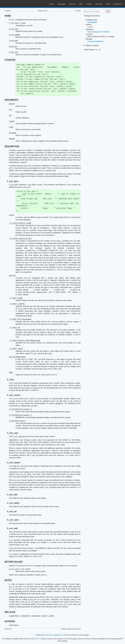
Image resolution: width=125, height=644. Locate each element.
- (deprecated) (20, 319)
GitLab (89, 4)
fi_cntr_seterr (13, 520)
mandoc (61, 635)
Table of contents (92, 45)
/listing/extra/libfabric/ (95, 41)
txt (96, 50)
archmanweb (49, 635)
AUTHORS (10, 621)
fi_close (11, 379)
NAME (8, 16)
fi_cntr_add (13, 41)
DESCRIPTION (12, 146)
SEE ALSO (10, 612)
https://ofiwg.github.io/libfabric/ (99, 32)
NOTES (8, 580)
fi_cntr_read (14, 29)
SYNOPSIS (10, 60)
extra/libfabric (92, 22)
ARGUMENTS (11, 100)
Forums (72, 4)
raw (100, 50)
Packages (62, 4)
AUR (108, 4)
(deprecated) (17, 357)
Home (52, 4)
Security (99, 4)
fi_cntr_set (13, 46)
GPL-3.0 (38, 639)
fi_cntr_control (14, 395)
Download (117, 4)
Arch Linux (13, 4)
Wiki (81, 4)
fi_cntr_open (13, 181)
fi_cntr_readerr (15, 35)
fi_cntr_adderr (13, 503)
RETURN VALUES (13, 562)
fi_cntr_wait (13, 52)
